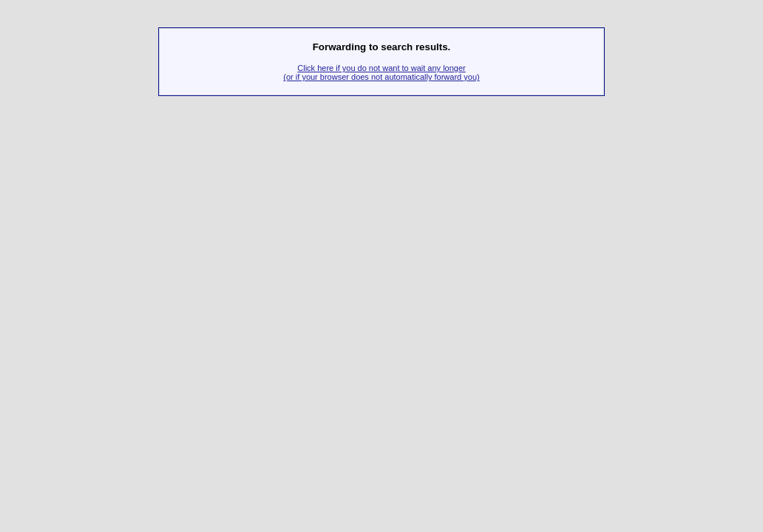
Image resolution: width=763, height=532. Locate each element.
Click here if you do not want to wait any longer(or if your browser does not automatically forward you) (381, 72)
